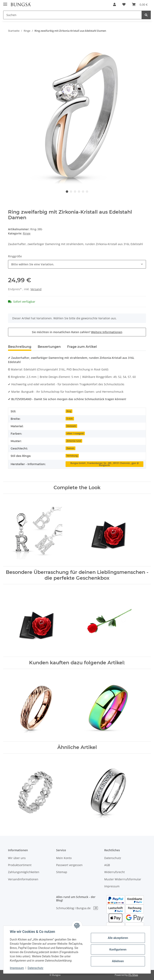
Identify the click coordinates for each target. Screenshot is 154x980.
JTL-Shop (133, 975)
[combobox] (77, 264)
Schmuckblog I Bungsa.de (77, 908)
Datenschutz (113, 858)
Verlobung (72, 456)
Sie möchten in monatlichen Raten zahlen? (77, 332)
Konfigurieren (118, 950)
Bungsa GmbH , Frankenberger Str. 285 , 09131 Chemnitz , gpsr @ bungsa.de (105, 464)
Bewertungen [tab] (49, 347)
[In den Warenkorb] (11, 43)
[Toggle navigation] (5, 3)
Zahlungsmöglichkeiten (24, 872)
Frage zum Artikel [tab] (82, 347)
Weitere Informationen (107, 332)
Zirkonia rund (74, 441)
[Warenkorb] (140, 4)
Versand (36, 289)
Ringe (27, 233)
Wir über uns (17, 858)
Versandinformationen (23, 879)
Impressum (112, 886)
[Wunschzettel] (124, 4)
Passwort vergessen (69, 865)
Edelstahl (71, 426)
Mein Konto (64, 858)
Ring (69, 411)
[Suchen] (72, 15)
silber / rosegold (75, 433)
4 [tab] (79, 192)
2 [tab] (71, 192)
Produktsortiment (20, 865)
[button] (114, 4)
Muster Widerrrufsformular (123, 879)
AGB (107, 865)
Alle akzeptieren (118, 938)
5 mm (70, 419)
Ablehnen (118, 961)
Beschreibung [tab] (20, 347)
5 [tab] (83, 192)
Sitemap (62, 872)
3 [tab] (75, 192)
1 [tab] (67, 192)
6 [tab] (87, 192)
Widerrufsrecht (114, 872)
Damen (70, 448)
